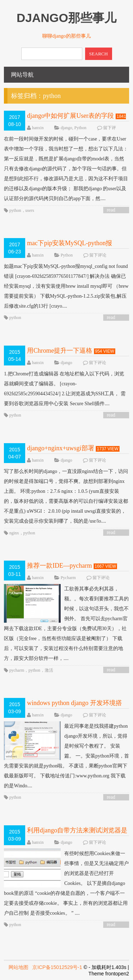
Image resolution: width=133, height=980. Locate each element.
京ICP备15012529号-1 (57, 967)
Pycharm (68, 578)
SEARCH (98, 54)
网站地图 (18, 967)
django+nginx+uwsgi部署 (60, 448)
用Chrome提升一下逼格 (60, 351)
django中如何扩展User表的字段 (70, 116)
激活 (49, 670)
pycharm (17, 670)
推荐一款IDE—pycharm (59, 566)
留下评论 (98, 255)
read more (112, 210)
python (15, 210)
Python (81, 128)
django (66, 128)
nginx (14, 533)
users (30, 210)
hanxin (38, 128)
